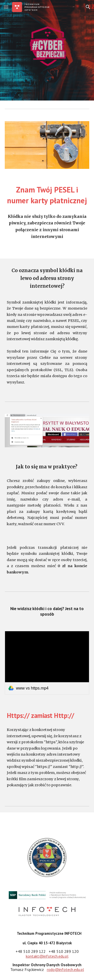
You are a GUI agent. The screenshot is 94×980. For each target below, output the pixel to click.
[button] (6, 7)
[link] (47, 663)
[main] (47, 195)
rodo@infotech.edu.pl (65, 969)
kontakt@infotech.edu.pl (47, 956)
